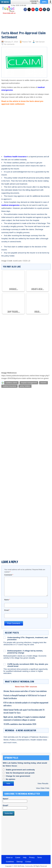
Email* (15, 807)
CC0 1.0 (27, 261)
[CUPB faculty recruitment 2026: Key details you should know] (5, 664)
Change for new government (18, 776)
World (6, 740)
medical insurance (9, 386)
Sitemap (20, 862)
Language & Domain (35, 2)
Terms (39, 858)
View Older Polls (43, 788)
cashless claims (11, 383)
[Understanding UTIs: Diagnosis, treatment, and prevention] (5, 638)
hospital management (29, 383)
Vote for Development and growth (20, 773)
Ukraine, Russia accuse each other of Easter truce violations (25, 691)
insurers (43, 383)
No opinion (11, 779)
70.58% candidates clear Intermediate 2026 (20, 724)
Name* (15, 800)
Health (33, 740)
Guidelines (10, 862)
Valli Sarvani (40, 42)
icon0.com (17, 261)
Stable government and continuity (20, 770)
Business (44, 737)
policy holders (25, 386)
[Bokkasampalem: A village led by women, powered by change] (5, 651)
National (35, 737)
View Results (43, 783)
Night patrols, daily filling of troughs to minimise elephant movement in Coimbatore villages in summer (24, 718)
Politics (13, 740)
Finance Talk (27, 42)
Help (25, 858)
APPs (44, 2)
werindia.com (13, 737)
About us (9, 858)
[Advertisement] (27, 19)
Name (7, 600)
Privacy (32, 858)
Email (7, 610)
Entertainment (23, 740)
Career (18, 858)
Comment (9, 575)
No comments (9, 44)
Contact (28, 862)
